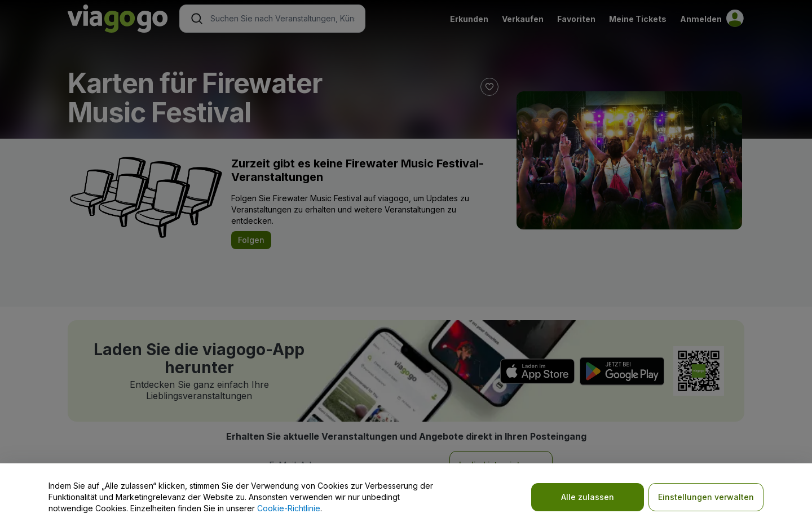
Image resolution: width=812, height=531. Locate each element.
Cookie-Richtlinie (289, 508)
